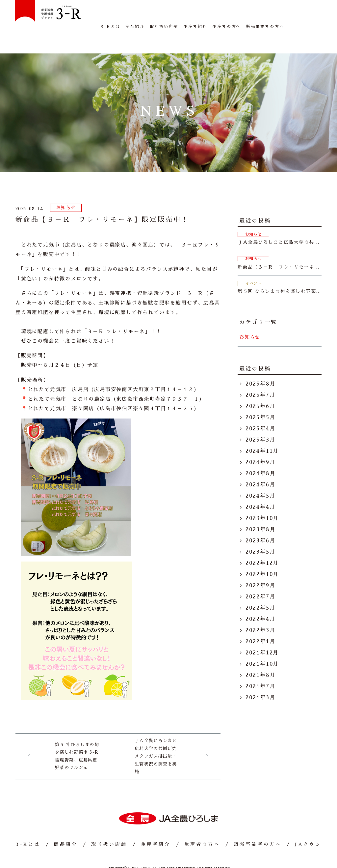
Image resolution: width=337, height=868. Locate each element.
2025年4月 (260, 408)
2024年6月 (260, 464)
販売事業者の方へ (265, 16)
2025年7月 (260, 375)
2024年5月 (260, 476)
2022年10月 (262, 554)
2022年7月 (260, 576)
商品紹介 (135, 16)
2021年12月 (262, 632)
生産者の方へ (226, 16)
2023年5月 (260, 532)
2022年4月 (260, 599)
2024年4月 (260, 487)
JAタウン (306, 16)
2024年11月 (262, 431)
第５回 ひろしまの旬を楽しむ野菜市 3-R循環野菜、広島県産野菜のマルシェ (77, 736)
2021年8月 (260, 655)
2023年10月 (262, 498)
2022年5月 (260, 588)
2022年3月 (260, 610)
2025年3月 (260, 420)
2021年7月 (260, 666)
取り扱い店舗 (164, 16)
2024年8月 (260, 453)
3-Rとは (110, 16)
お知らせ (66, 187)
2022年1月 (260, 621)
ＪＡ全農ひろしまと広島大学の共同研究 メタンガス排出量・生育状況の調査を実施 (156, 736)
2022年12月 (262, 543)
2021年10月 (262, 644)
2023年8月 (260, 509)
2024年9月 (260, 442)
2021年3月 (260, 677)
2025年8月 (260, 363)
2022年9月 (260, 565)
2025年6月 (260, 386)
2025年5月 (260, 397)
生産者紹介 (195, 16)
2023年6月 (260, 520)
